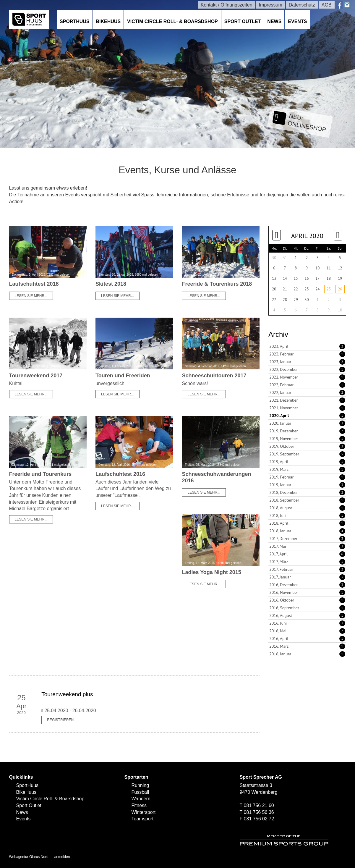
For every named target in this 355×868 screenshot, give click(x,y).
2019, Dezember (307, 431)
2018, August (307, 508)
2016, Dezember (307, 585)
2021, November (307, 408)
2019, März (307, 469)
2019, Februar (307, 477)
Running (140, 785)
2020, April (307, 416)
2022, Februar (307, 385)
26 (340, 289)
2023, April (307, 346)
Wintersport (144, 812)
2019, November (307, 439)
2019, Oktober (307, 446)
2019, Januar (307, 485)
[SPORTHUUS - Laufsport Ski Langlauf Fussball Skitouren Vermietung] (29, 19)
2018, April (307, 523)
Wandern (141, 799)
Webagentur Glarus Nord (29, 857)
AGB (327, 5)
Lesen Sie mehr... (31, 296)
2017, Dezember (307, 539)
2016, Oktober (307, 600)
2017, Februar (307, 569)
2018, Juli (307, 515)
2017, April (307, 554)
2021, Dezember (307, 400)
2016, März (307, 646)
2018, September (307, 500)
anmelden (62, 857)
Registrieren (60, 720)
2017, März (307, 562)
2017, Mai (307, 546)
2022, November (307, 377)
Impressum (271, 5)
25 (329, 289)
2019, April (307, 462)
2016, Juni (307, 623)
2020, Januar (307, 423)
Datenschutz (302, 5)
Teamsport (143, 819)
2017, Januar (307, 577)
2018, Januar (307, 531)
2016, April (307, 639)
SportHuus (74, 21)
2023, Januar (307, 362)
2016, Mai (307, 631)
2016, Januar (307, 654)
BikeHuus (108, 21)
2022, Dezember (307, 369)
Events (297, 21)
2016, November (307, 592)
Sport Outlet (243, 21)
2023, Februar (307, 354)
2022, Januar (307, 392)
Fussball (140, 792)
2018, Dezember (307, 492)
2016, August (307, 615)
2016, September (307, 608)
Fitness (139, 805)
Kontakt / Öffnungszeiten (227, 5)
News (274, 21)
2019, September (307, 454)
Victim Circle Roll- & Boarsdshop (172, 21)
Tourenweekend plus (67, 694)
